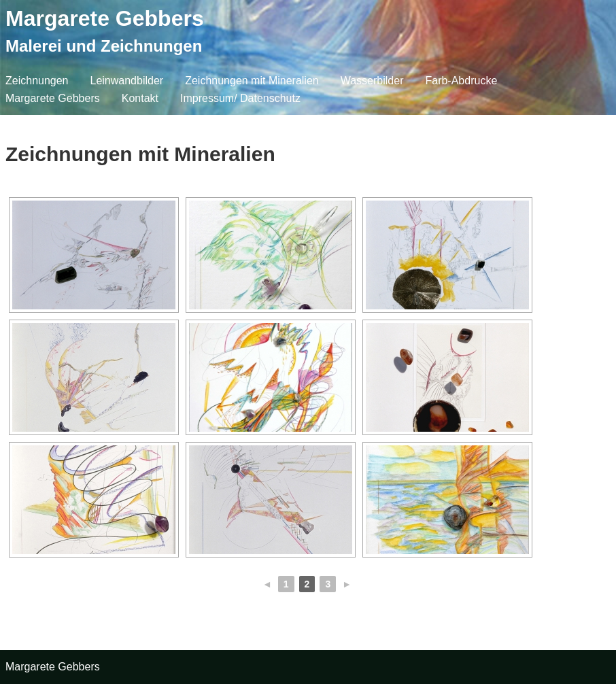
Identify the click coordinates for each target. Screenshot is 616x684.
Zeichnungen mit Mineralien (252, 81)
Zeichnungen (37, 81)
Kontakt (140, 98)
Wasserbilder (372, 81)
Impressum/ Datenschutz (240, 98)
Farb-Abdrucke (461, 81)
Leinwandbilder (127, 81)
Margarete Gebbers (105, 18)
